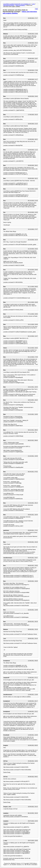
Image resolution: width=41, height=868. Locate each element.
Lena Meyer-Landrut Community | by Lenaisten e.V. (17, 4)
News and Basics (20, 5)
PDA (36, 9)
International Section (9, 5)
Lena (33, 4)
